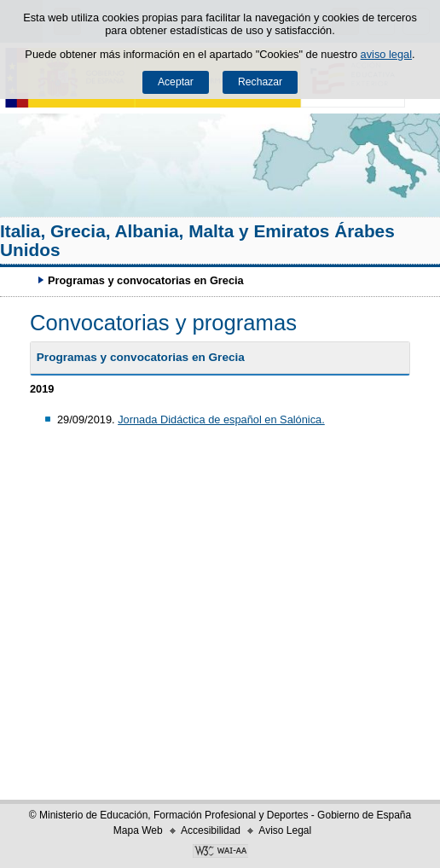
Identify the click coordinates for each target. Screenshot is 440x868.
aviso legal (386, 54)
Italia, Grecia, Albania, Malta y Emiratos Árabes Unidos (197, 240)
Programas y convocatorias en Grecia (141, 357)
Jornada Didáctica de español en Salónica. (221, 419)
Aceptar (176, 82)
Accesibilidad (211, 830)
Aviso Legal (285, 830)
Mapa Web (138, 830)
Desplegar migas (21, 280)
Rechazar (260, 82)
